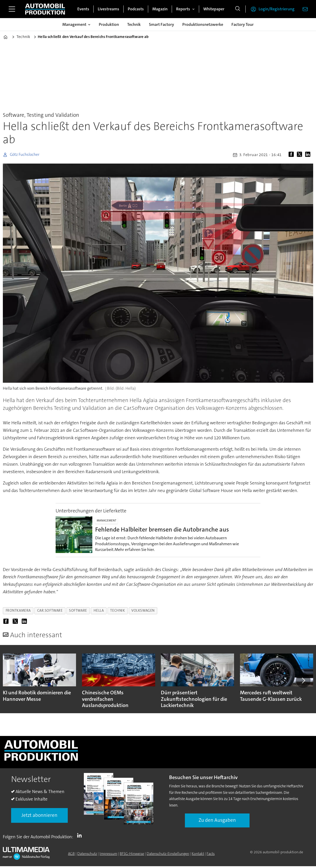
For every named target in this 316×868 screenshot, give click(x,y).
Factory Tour (243, 24)
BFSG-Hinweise (132, 854)
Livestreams (108, 9)
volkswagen (143, 610)
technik (118, 610)
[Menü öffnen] (12, 9)
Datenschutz (87, 854)
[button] (303, 680)
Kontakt (198, 854)
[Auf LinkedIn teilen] (309, 155)
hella (99, 610)
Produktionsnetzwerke (203, 24)
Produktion (109, 24)
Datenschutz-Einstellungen (168, 854)
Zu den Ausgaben (217, 820)
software (78, 610)
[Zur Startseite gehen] (45, 9)
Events (83, 9)
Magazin (160, 9)
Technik (134, 24)
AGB (71, 854)
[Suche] (238, 9)
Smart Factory (161, 24)
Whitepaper (214, 9)
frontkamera (18, 610)
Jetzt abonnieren (39, 815)
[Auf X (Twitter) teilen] (300, 155)
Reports (183, 9)
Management (74, 24)
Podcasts (136, 9)
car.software (50, 610)
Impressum (108, 854)
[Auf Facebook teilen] (292, 155)
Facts (211, 854)
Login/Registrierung (277, 9)
